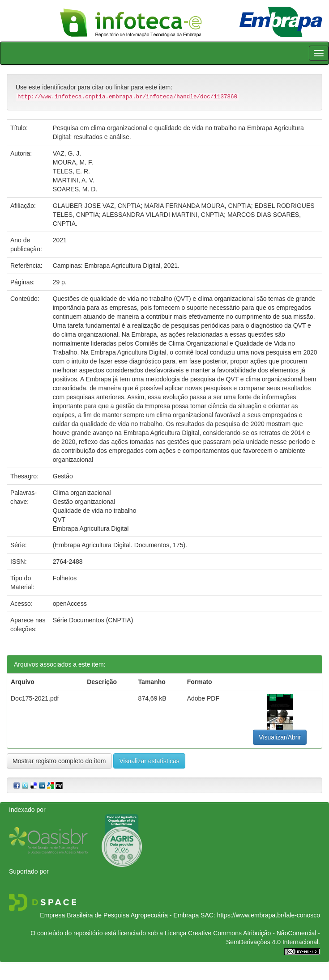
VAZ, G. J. (67, 153)
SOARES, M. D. (75, 189)
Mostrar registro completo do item (59, 761)
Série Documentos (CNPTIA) (93, 620)
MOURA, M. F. (73, 162)
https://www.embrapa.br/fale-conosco (269, 915)
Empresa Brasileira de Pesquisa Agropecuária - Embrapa (119, 915)
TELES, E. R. (71, 171)
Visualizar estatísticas (149, 761)
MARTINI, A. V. (74, 180)
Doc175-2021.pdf (35, 698)
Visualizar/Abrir (280, 737)
